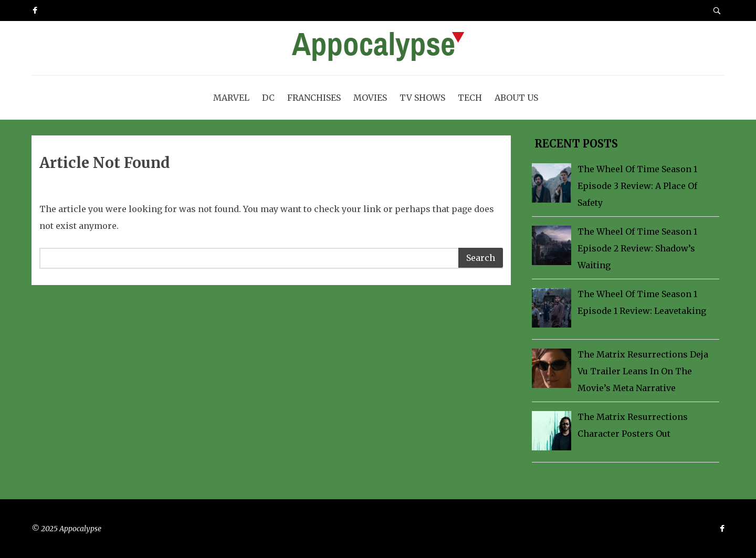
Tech (470, 98)
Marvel (231, 98)
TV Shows (422, 98)
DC (268, 98)
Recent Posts (575, 144)
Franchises (314, 98)
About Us (516, 98)
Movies (370, 98)
